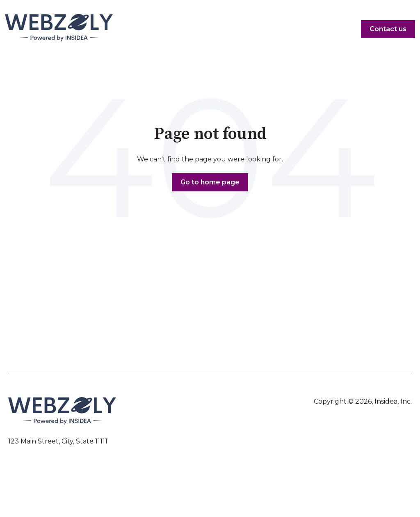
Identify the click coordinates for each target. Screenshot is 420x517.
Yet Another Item (169, 326)
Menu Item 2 (163, 317)
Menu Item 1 (55, 317)
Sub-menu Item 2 (62, 345)
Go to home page (210, 182)
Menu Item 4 (364, 317)
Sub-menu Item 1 (61, 326)
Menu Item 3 (270, 317)
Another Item (57, 335)
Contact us (388, 29)
